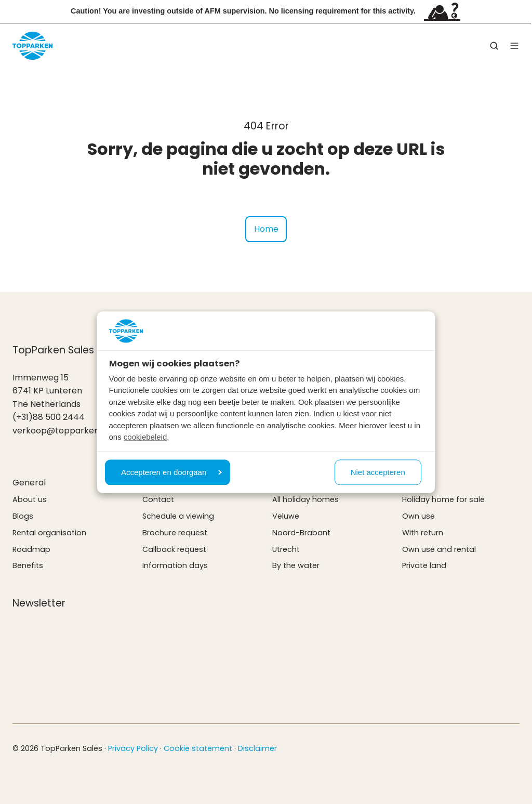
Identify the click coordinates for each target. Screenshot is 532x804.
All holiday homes (305, 499)
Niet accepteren (378, 472)
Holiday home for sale (443, 499)
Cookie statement (198, 748)
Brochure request (175, 533)
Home (266, 229)
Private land (424, 565)
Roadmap (31, 549)
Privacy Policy (133, 748)
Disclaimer (257, 748)
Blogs (23, 516)
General (29, 483)
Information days (175, 565)
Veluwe (286, 516)
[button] (494, 46)
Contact (158, 499)
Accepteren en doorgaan (171, 472)
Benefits (28, 565)
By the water (296, 565)
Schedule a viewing (178, 516)
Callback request (174, 549)
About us (30, 499)
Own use (418, 516)
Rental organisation (49, 533)
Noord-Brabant (301, 533)
